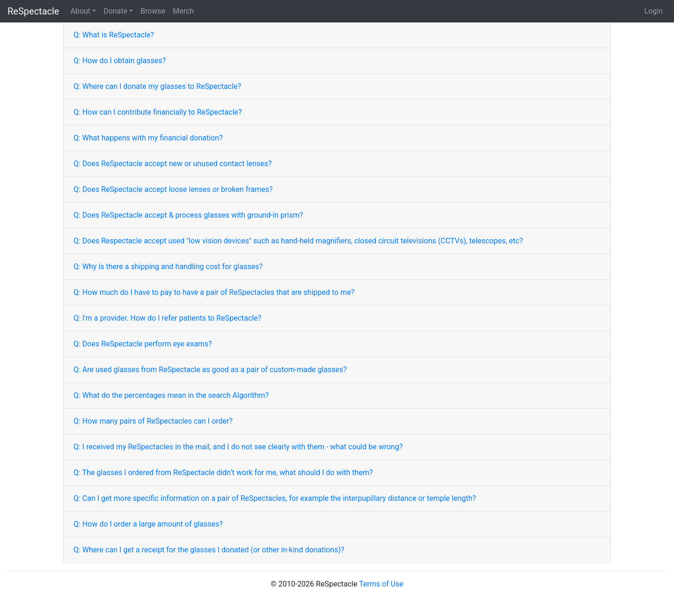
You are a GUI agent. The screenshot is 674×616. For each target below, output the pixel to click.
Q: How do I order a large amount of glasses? (148, 524)
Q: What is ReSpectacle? (114, 35)
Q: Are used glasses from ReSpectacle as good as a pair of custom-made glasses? (210, 370)
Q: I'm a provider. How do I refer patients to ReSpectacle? (167, 318)
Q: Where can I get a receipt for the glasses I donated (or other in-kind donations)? (209, 550)
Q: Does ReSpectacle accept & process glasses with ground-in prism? (188, 215)
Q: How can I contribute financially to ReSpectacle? (158, 112)
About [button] (80, 11)
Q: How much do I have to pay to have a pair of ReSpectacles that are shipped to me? (214, 292)
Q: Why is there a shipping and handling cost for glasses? (168, 267)
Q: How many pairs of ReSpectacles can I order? (153, 421)
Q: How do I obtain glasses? (120, 61)
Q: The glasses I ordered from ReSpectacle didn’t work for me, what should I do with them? (223, 473)
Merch (183, 11)
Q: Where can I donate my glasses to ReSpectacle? (157, 86)
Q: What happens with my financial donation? (148, 138)
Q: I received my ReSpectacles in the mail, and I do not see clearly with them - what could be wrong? (238, 447)
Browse (153, 11)
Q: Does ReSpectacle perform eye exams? (143, 344)
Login (654, 11)
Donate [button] (115, 11)
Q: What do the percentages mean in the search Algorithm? (171, 395)
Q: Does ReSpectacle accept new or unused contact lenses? (172, 164)
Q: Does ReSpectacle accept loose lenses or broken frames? (173, 189)
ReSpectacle (33, 11)
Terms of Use (381, 584)
